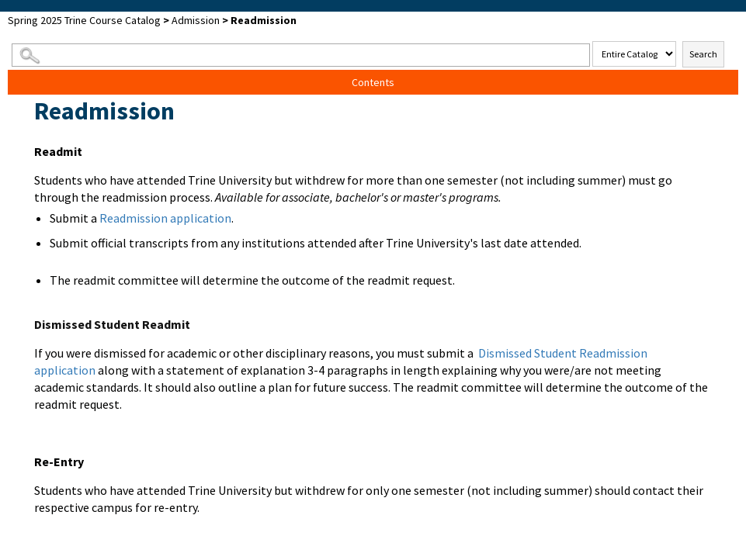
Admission (196, 20)
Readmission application (165, 218)
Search (703, 54)
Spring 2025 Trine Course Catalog (84, 20)
